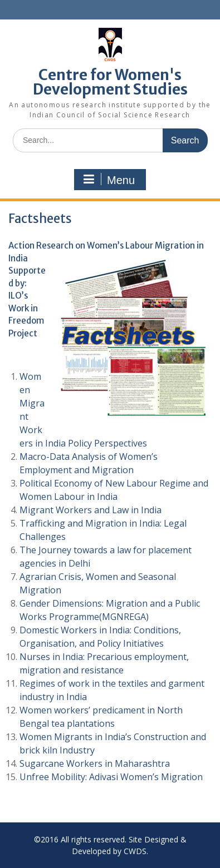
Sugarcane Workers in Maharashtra (95, 763)
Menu (109, 180)
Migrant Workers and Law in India (91, 510)
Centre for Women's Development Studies (110, 82)
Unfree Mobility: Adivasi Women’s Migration (111, 777)
